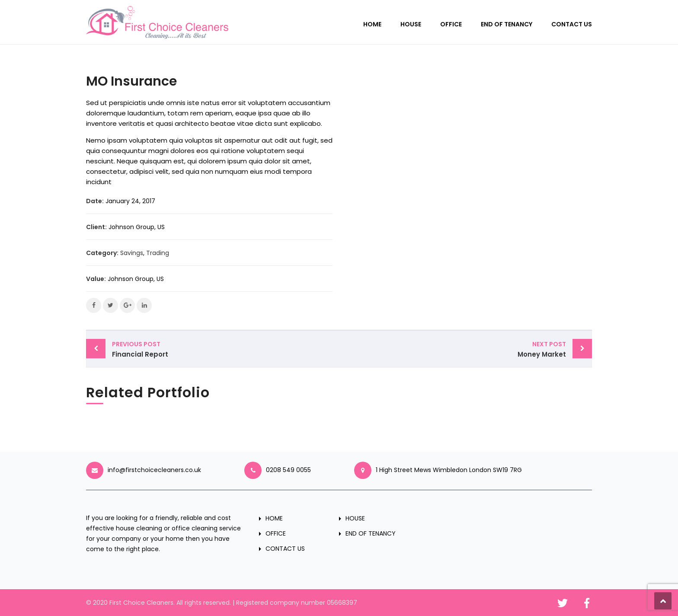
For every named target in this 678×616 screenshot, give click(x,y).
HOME (372, 24)
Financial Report (223, 349)
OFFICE (451, 24)
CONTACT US (572, 24)
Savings (132, 253)
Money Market (455, 349)
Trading (158, 253)
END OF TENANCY (507, 24)
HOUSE (411, 24)
